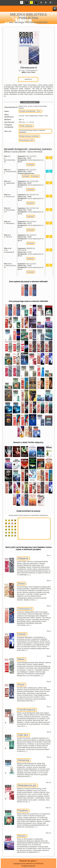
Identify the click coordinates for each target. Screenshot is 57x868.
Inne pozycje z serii (27, 140)
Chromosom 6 (25, 609)
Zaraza (21, 584)
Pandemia (23, 811)
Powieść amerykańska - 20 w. (30, 111)
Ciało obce (23, 735)
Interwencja (24, 760)
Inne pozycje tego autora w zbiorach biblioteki (32, 131)
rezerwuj (35, 176)
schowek (31, 165)
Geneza (22, 836)
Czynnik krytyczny (27, 710)
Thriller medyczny (26, 126)
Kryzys (21, 685)
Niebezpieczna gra (27, 785)
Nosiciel (22, 634)
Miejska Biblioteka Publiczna (28, 16)
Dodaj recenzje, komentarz (29, 136)
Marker (21, 659)
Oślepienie (23, 558)
